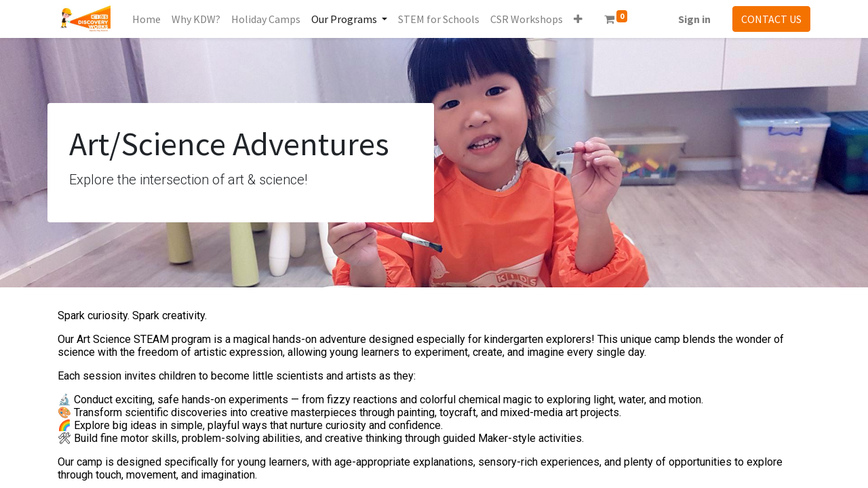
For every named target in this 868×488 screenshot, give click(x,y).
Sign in (694, 19)
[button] (578, 19)
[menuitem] (146, 19)
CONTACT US (771, 19)
